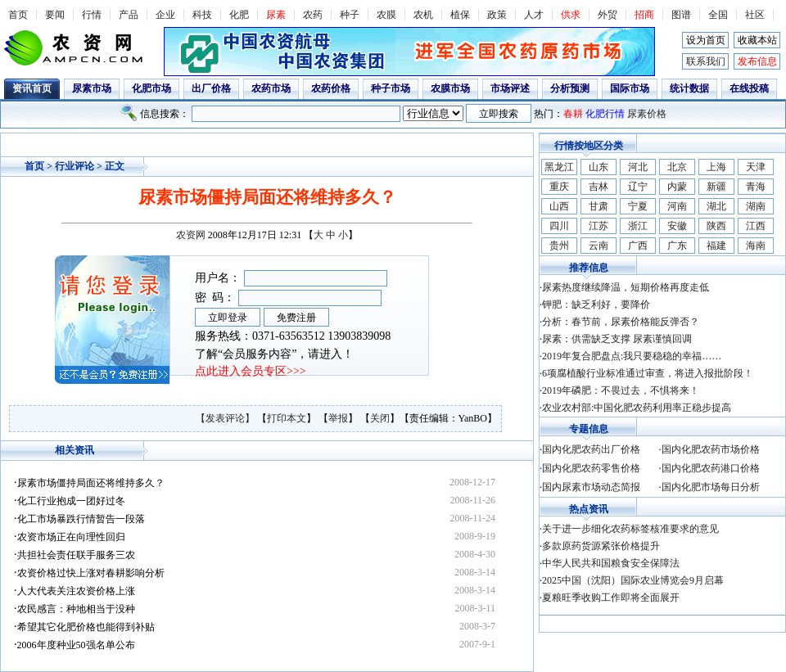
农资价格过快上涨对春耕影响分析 (91, 573)
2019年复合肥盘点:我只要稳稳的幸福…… (632, 356)
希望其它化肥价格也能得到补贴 (86, 627)
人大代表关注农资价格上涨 (76, 591)
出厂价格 (211, 88)
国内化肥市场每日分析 (711, 487)
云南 (599, 246)
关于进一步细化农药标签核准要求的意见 (630, 529)
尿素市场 (92, 88)
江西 (756, 226)
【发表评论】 (226, 418)
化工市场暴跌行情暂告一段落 (81, 519)
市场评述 (510, 88)
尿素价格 (647, 114)
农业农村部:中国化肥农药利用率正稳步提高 (637, 408)
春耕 (573, 114)
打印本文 (287, 418)
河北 (638, 167)
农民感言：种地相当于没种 (76, 609)
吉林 (599, 187)
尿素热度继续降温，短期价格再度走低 (626, 287)
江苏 (599, 226)
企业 (165, 15)
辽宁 (638, 187)
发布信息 (757, 61)
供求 (571, 15)
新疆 (716, 187)
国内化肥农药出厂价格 (591, 449)
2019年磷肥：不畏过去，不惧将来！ (621, 390)
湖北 (716, 206)
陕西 (716, 226)
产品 (129, 15)
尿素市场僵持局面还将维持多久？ (91, 483)
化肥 (239, 15)
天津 (756, 167)
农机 (423, 15)
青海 (756, 187)
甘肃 (599, 206)
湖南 (756, 206)
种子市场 (391, 88)
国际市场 (630, 88)
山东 (599, 167)
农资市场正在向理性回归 (71, 537)
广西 (638, 246)
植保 (460, 15)
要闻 (55, 15)
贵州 (559, 246)
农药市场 (271, 88)
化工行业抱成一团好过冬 (71, 501)
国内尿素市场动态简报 (591, 487)
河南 (677, 206)
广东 (677, 246)
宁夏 (638, 206)
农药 (313, 15)
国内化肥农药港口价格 (711, 468)
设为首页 (706, 40)
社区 (755, 15)
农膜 (386, 15)
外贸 (608, 15)
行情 (92, 15)
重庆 (559, 187)
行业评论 (75, 166)
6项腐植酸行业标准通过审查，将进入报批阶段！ (648, 373)
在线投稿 (749, 88)
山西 (559, 206)
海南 (756, 246)
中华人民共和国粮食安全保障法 (611, 563)
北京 (677, 167)
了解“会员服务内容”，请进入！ (274, 354)
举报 (338, 418)
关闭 (380, 418)
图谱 (681, 15)
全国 (718, 15)
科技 (202, 15)
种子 (350, 15)
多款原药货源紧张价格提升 (601, 546)
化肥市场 (151, 88)
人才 (534, 15)
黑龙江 (559, 167)
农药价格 (331, 88)
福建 (716, 246)
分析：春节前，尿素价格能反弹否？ (621, 322)
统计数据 (689, 88)
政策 (497, 15)
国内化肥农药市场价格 (711, 449)
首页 (18, 15)
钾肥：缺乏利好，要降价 (596, 304)
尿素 (276, 15)
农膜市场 (450, 88)
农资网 (191, 235)
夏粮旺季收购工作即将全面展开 (611, 598)
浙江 (638, 226)
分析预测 (570, 88)
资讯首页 (32, 88)
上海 (716, 167)
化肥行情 (605, 114)
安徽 (677, 226)
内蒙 (677, 187)
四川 (559, 226)
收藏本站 (757, 40)
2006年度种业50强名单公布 (76, 645)
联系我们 (706, 61)
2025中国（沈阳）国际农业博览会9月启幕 (633, 580)
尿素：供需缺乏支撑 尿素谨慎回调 (617, 339)
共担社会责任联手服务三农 (76, 555)
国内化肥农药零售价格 (591, 468)
